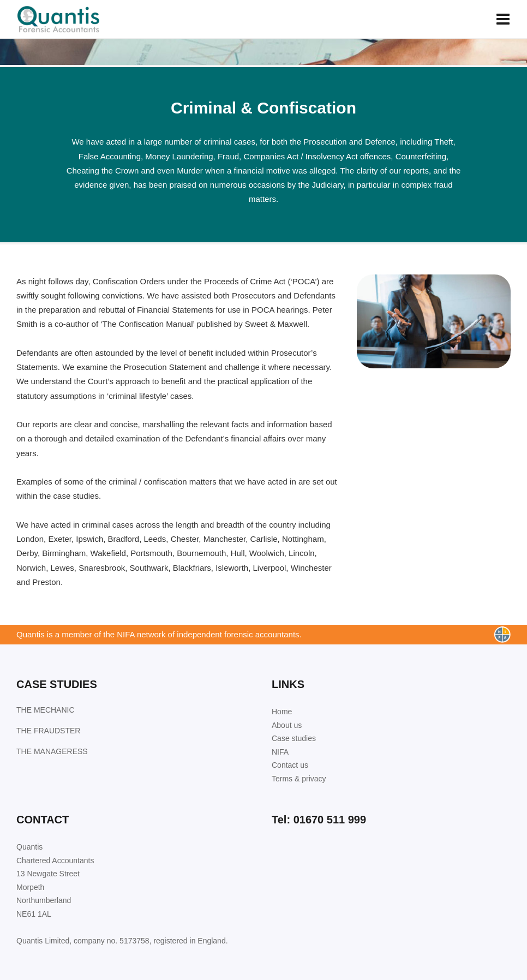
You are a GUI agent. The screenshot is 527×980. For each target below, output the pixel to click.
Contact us (290, 765)
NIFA (280, 752)
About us (287, 725)
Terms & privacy (299, 779)
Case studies (294, 738)
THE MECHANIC (46, 710)
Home (282, 712)
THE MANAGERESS (52, 751)
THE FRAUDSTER (48, 731)
